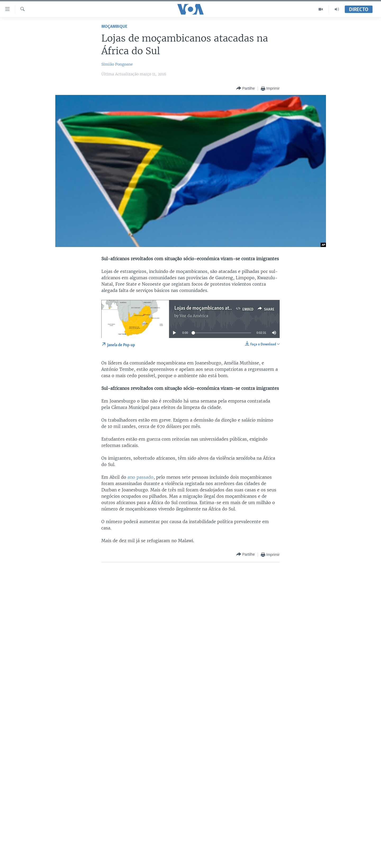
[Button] (246, 88)
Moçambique (114, 27)
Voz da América (194, 316)
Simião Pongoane (117, 64)
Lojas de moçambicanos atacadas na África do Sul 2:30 (231, 308)
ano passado (140, 477)
